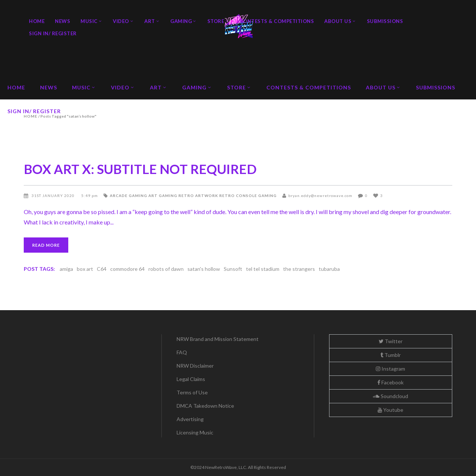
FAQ (182, 352)
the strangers (299, 269)
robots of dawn (166, 269)
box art (85, 269)
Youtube (390, 410)
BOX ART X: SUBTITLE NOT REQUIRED (140, 169)
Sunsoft (233, 269)
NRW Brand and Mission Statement (218, 339)
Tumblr (390, 355)
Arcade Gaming (129, 196)
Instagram (390, 369)
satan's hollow (204, 269)
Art (153, 196)
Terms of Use (192, 392)
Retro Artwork (198, 196)
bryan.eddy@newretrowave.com (320, 196)
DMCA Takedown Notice (205, 406)
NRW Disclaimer (195, 366)
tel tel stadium (263, 269)
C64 (102, 269)
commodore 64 (127, 269)
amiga (66, 269)
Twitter (391, 341)
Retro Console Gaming (248, 196)
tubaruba (329, 269)
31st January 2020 (54, 196)
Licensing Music (195, 432)
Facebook (390, 382)
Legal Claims (191, 379)
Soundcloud (390, 396)
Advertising (190, 419)
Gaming (168, 196)
